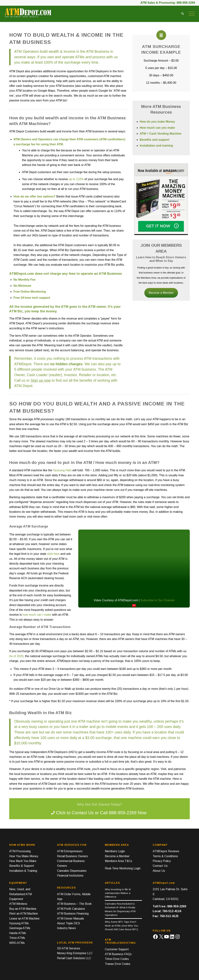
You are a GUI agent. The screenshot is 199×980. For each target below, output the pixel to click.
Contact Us (160, 866)
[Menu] (191, 14)
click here (53, 554)
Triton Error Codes (117, 959)
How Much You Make (23, 861)
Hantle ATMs (18, 933)
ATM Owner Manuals (71, 919)
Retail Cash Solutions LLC (74, 958)
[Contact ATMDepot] (99, 809)
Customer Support (117, 949)
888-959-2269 (186, 3)
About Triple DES (68, 923)
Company (160, 845)
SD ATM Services (69, 948)
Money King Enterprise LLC (75, 953)
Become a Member (161, 293)
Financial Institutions (70, 876)
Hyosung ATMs (19, 923)
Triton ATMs (17, 938)
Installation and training (156, 146)
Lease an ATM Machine (24, 919)
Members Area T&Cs (119, 861)
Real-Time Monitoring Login (123, 868)
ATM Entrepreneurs (70, 851)
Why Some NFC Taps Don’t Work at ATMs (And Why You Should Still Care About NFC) (121, 926)
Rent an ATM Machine (24, 914)
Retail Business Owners (72, 856)
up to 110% (76, 179)
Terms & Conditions (165, 856)
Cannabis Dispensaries (72, 871)
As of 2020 (16, 656)
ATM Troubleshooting (120, 941)
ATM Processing (20, 851)
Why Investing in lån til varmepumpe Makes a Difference (118, 893)
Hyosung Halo (62, 470)
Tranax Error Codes (118, 964)
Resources (66, 888)
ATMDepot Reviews (166, 851)
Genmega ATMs (20, 928)
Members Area (117, 845)
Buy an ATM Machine (23, 909)
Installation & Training (23, 871)
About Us (159, 871)
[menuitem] (182, 14)
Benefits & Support (22, 866)
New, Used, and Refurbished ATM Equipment (20, 894)
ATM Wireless (18, 904)
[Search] (182, 14)
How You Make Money (24, 856)
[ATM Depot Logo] (28, 15)
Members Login (115, 851)
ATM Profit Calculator (71, 909)
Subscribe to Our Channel (157, 600)
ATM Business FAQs (118, 954)
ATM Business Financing (73, 914)
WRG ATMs (17, 943)
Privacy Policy (162, 861)
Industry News (66, 928)
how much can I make (37, 615)
